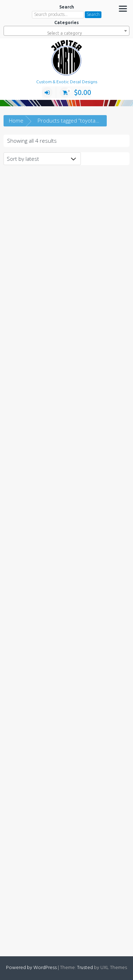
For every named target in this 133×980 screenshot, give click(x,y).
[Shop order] (42, 159)
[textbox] (66, 33)
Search (93, 14)
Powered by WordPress (31, 968)
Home (16, 120)
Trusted (85, 968)
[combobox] (66, 31)
